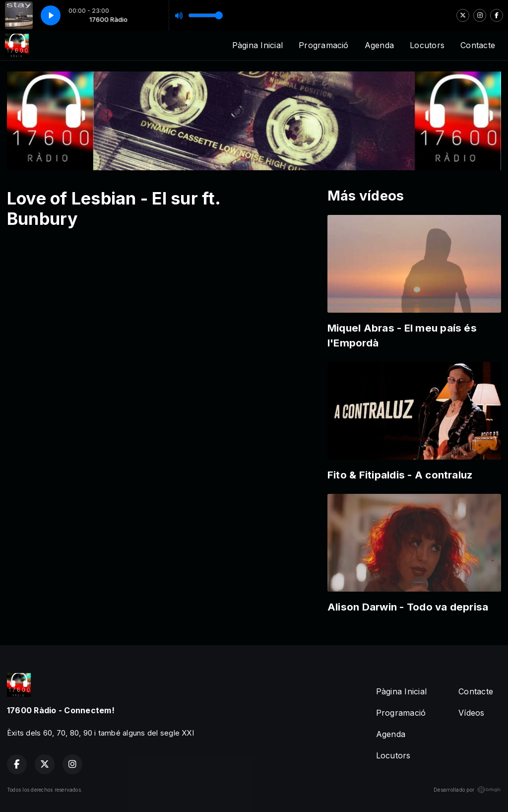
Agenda (379, 45)
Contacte (478, 45)
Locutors (427, 45)
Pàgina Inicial (257, 45)
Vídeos (471, 713)
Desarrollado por (467, 790)
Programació (324, 45)
